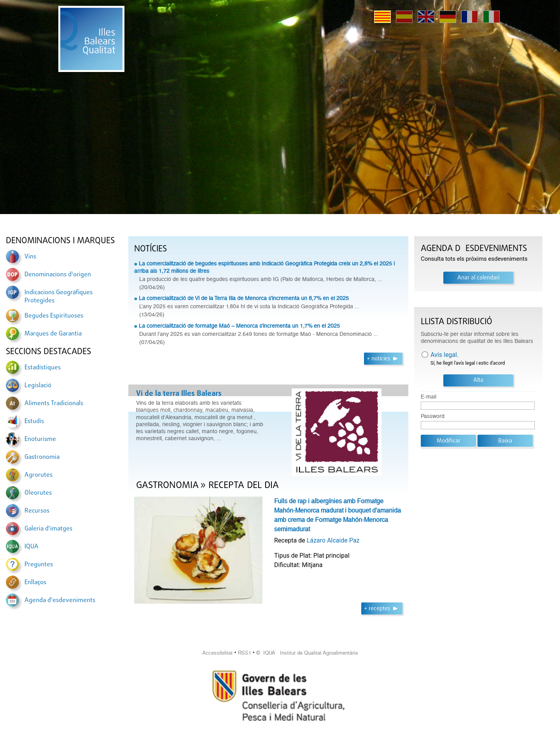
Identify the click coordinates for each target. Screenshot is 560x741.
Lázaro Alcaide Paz (333, 540)
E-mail (429, 397)
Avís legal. (444, 355)
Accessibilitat (217, 653)
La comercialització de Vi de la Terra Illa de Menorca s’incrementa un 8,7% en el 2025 (244, 298)
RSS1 (245, 653)
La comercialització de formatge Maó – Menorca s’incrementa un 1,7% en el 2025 (239, 326)
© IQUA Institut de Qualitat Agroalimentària (307, 653)
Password (433, 416)
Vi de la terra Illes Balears (179, 394)
